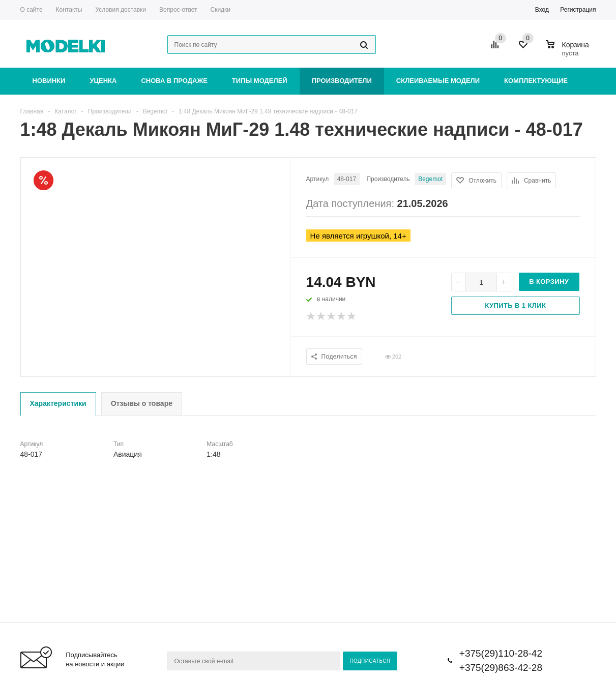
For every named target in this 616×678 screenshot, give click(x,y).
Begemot (430, 179)
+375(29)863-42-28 (501, 668)
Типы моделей (260, 81)
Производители (342, 81)
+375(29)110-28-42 (501, 653)
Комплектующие (536, 81)
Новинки (49, 81)
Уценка (103, 81)
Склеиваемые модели (438, 81)
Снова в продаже (174, 81)
